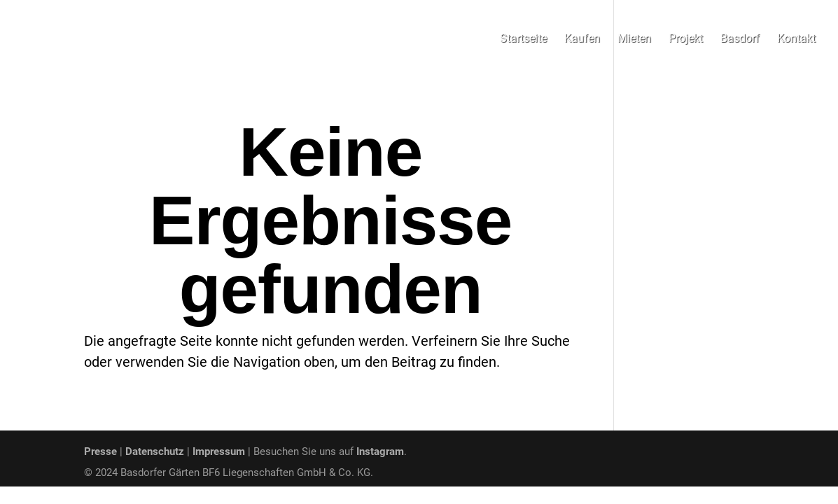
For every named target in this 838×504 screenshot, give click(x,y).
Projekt (686, 39)
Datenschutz (155, 451)
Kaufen (582, 39)
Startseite (523, 39)
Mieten (634, 39)
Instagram (380, 451)
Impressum (219, 451)
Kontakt (796, 39)
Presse (100, 451)
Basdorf (740, 39)
